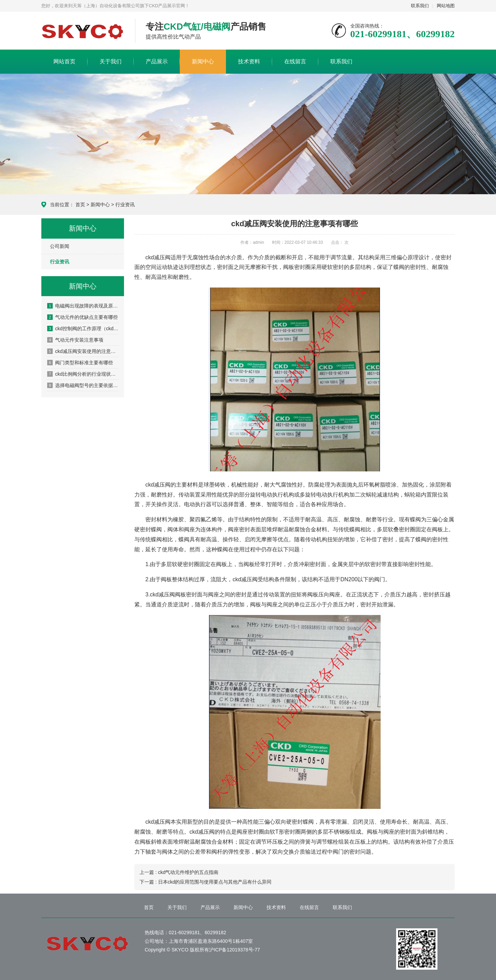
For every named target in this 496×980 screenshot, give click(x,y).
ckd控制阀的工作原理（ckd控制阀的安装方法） (83, 329)
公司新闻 (60, 246)
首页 (80, 205)
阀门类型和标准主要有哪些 (80, 363)
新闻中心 (203, 61)
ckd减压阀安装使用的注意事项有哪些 (83, 351)
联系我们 (420, 6)
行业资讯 (125, 205)
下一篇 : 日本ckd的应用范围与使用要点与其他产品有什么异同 (205, 882)
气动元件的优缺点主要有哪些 (82, 317)
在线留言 (295, 61)
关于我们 (111, 61)
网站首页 (64, 61)
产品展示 (157, 61)
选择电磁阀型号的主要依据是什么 (83, 385)
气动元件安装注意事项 (75, 340)
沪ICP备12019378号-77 (235, 950)
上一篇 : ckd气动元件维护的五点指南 (179, 872)
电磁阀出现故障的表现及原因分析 (83, 306)
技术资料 (249, 61)
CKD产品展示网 (83, 31)
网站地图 (446, 6)
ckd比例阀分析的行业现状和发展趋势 (83, 374)
